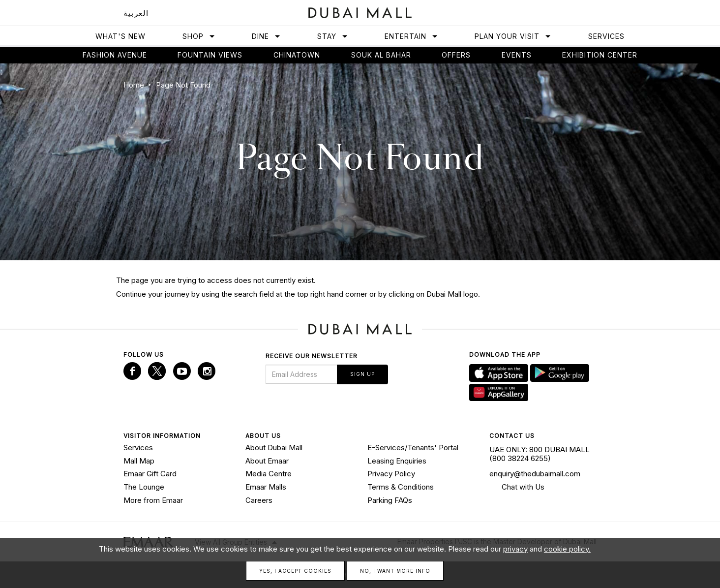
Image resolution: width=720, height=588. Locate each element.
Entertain (411, 36)
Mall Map (139, 461)
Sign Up (362, 374)
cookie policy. (567, 549)
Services (606, 36)
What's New (120, 36)
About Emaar (267, 461)
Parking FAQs (390, 500)
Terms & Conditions (401, 487)
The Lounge (144, 487)
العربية (136, 13)
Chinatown (297, 55)
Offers (456, 55)
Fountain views (210, 55)
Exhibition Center (600, 55)
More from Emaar (153, 500)
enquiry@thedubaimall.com (535, 474)
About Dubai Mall (274, 448)
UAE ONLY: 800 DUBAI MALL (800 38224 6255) (540, 454)
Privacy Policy (391, 474)
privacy (515, 549)
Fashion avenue (115, 55)
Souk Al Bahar (381, 55)
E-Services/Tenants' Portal (413, 448)
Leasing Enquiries (397, 461)
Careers (259, 500)
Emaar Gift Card (150, 474)
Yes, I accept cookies (295, 571)
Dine (266, 36)
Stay (333, 36)
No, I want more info (395, 571)
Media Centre (269, 474)
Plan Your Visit (513, 36)
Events (517, 55)
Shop (199, 36)
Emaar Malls (266, 487)
